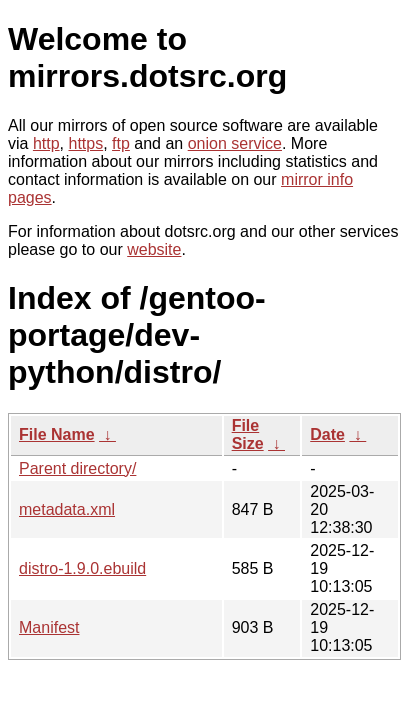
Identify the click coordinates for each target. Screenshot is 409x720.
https (85, 143)
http (46, 143)
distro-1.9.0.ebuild (82, 568)
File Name (57, 434)
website (154, 249)
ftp (121, 143)
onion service (235, 143)
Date (327, 434)
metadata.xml (67, 509)
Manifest (49, 627)
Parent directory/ (77, 468)
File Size (248, 434)
